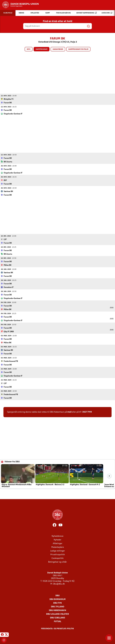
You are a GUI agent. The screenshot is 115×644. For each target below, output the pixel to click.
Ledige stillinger (58, 551)
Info (29, 49)
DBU (57, 596)
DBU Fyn (57, 603)
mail (69, 412)
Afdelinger (58, 543)
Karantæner (58, 49)
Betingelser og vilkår (57, 562)
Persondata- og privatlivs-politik (57, 629)
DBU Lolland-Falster (57, 614)
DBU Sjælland (57, 618)
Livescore (107, 13)
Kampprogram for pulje (78, 49)
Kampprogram (42, 49)
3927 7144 (87, 412)
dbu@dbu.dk (59, 584)
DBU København (57, 610)
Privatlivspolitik (58, 555)
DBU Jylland (58, 607)
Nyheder (57, 540)
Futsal (58, 621)
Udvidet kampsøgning (86, 13)
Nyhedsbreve (57, 536)
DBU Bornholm (57, 599)
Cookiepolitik (57, 558)
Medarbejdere (58, 547)
